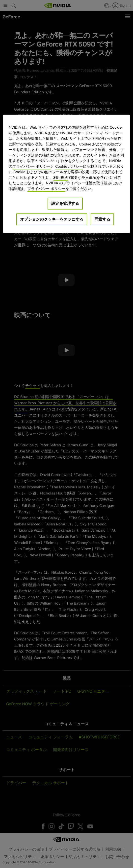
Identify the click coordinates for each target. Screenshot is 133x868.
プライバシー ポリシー (31, 166)
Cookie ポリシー (69, 166)
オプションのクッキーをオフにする (52, 219)
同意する (102, 219)
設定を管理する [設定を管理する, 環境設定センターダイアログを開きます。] (65, 203)
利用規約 (61, 177)
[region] (66, 174)
